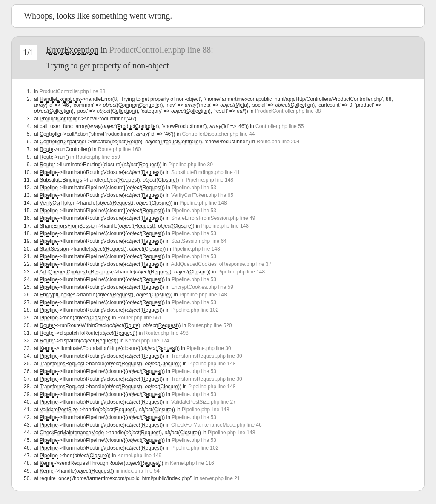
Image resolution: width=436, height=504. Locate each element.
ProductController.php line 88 (160, 50)
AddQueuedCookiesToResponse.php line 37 (221, 264)
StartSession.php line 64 (199, 241)
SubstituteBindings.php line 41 (205, 172)
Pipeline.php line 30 (191, 165)
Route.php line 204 (278, 142)
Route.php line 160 (119, 149)
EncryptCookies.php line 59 (202, 287)
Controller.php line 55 (280, 126)
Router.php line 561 (140, 318)
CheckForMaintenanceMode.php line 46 (217, 425)
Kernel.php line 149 (139, 456)
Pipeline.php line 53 (194, 188)
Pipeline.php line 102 (195, 310)
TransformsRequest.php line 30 (207, 356)
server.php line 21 (220, 478)
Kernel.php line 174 (147, 341)
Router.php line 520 (210, 325)
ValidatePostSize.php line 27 (204, 402)
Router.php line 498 (166, 333)
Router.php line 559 (98, 157)
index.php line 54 (140, 471)
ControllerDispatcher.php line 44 (219, 134)
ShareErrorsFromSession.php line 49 (213, 218)
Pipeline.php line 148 (210, 180)
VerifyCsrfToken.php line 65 (202, 195)
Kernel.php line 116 (192, 463)
